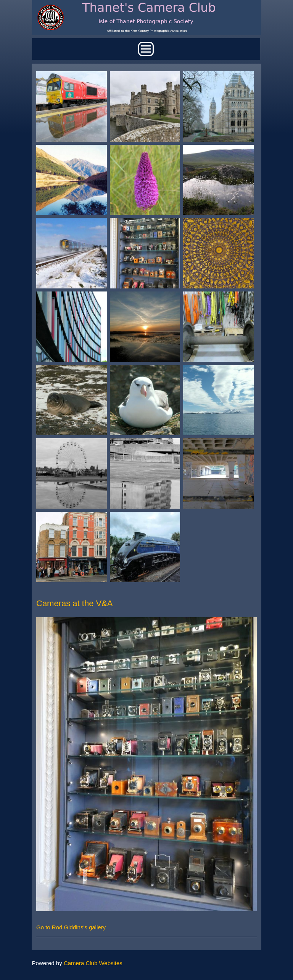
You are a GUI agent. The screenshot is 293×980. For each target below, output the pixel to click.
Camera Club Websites (93, 963)
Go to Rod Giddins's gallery (71, 927)
